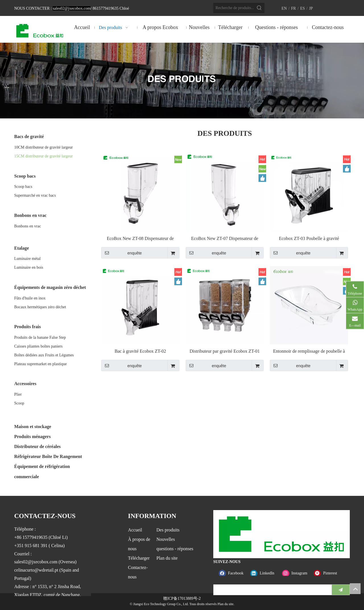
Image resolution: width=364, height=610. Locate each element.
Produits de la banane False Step (40, 337)
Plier (18, 394)
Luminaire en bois (29, 267)
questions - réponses (175, 549)
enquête (122, 253)
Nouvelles (166, 539)
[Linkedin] (265, 573)
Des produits (168, 530)
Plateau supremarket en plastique (41, 364)
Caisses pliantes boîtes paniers (38, 346)
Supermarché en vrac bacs (35, 195)
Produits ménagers (32, 437)
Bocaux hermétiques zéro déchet (40, 307)
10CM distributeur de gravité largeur (44, 147)
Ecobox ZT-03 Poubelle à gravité (309, 238)
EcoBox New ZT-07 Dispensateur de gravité (225, 239)
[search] (271, 590)
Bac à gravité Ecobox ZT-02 (140, 351)
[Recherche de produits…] (234, 8)
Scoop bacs (23, 187)
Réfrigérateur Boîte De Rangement (48, 456)
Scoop (19, 403)
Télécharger (139, 558)
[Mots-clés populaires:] (259, 8)
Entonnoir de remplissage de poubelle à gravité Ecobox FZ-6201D (309, 351)
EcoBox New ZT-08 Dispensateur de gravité (140, 239)
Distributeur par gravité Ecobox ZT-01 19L (225, 351)
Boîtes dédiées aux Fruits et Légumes (44, 355)
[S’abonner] (341, 590)
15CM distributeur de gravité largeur (44, 156)
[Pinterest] (328, 573)
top (355, 589)
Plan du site (167, 558)
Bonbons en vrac (28, 226)
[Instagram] (297, 573)
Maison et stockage (33, 427)
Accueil (135, 530)
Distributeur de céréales (37, 446)
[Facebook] (233, 573)
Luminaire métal (27, 259)
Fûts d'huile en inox (30, 298)
